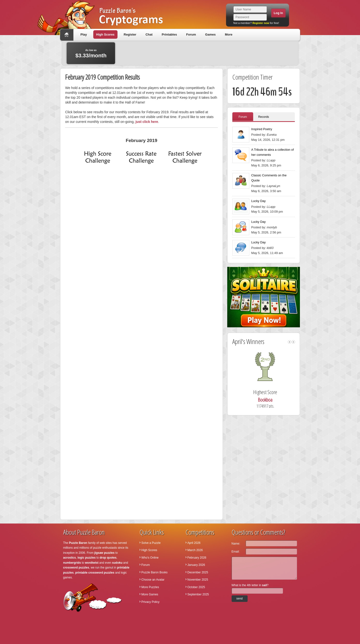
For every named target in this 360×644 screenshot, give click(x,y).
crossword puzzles (76, 568)
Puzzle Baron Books (155, 572)
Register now (261, 23)
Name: (236, 544)
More (229, 34)
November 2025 (198, 580)
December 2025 (198, 572)
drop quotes (108, 558)
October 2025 (196, 587)
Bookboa (272, 400)
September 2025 (198, 594)
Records (264, 117)
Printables (169, 34)
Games (210, 34)
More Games (150, 594)
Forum (191, 34)
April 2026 (194, 543)
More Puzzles (150, 587)
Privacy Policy (151, 602)
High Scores (105, 34)
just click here (147, 122)
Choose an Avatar (153, 580)
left (290, 342)
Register (130, 34)
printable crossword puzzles (95, 573)
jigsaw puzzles (104, 553)
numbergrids (72, 563)
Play (84, 34)
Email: (236, 552)
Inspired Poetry (262, 129)
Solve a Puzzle (151, 543)
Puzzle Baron (78, 543)
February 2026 (197, 558)
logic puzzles (87, 558)
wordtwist (92, 563)
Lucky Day (258, 201)
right (293, 342)
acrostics (70, 558)
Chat (149, 34)
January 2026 (196, 565)
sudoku (117, 563)
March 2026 (195, 550)
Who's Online (150, 558)
